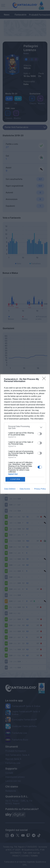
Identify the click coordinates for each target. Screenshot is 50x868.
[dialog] (25, 434)
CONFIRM (15, 479)
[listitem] (25, 427)
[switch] (40, 434)
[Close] (45, 379)
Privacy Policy (40, 489)
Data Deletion (10, 489)
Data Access (25, 489)
